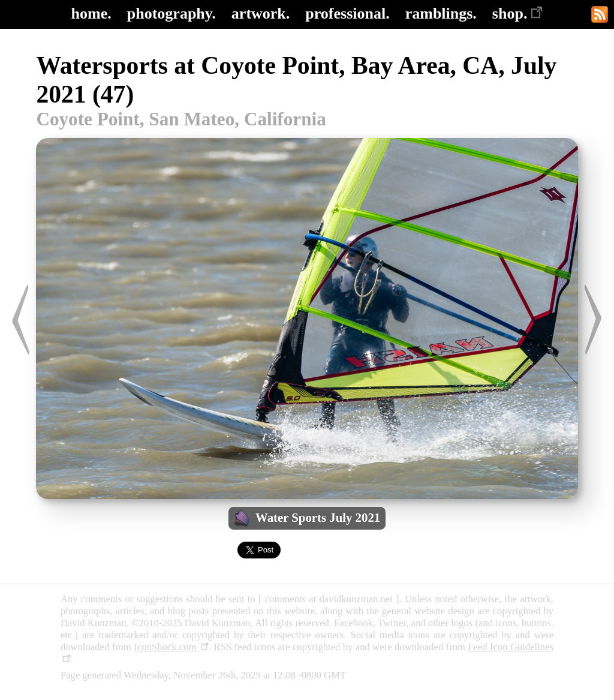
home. (91, 13)
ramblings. (441, 13)
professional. (347, 13)
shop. (518, 13)
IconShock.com (171, 647)
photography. (171, 13)
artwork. (261, 13)
